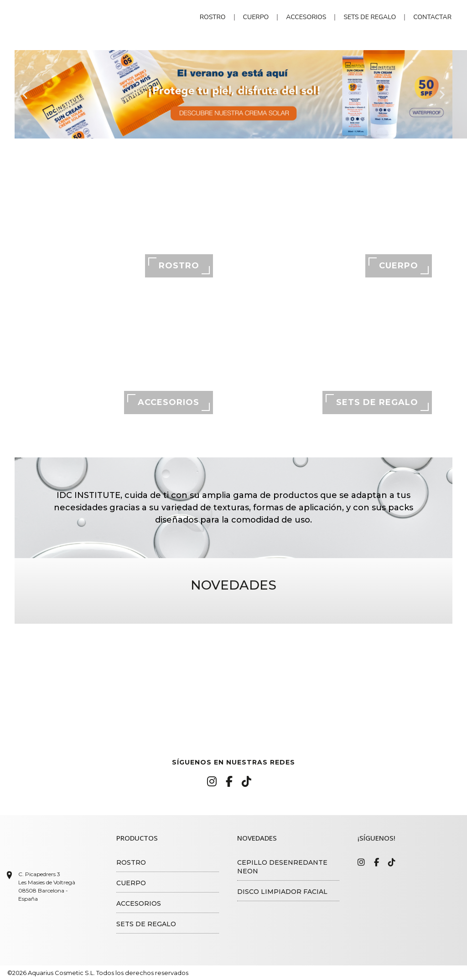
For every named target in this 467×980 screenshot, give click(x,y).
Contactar (432, 17)
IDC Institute (73, 18)
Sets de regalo (370, 17)
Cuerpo (256, 17)
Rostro (213, 17)
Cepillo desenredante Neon (282, 867)
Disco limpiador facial (282, 892)
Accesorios (306, 17)
